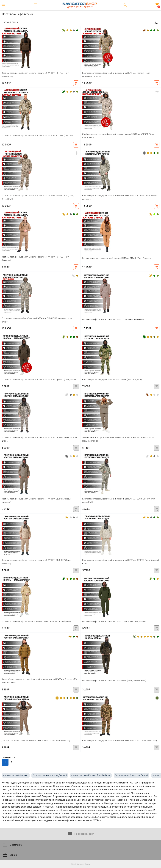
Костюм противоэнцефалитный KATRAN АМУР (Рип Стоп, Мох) (112, 379)
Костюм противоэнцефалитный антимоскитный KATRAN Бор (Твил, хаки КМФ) (119, 741)
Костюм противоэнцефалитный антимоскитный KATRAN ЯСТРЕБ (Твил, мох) (38, 135)
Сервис (10, 855)
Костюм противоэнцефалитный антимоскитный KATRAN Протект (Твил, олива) (39, 379)
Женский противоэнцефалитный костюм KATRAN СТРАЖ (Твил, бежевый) (117, 258)
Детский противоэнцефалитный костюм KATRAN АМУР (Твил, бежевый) (36, 741)
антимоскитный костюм (16, 775)
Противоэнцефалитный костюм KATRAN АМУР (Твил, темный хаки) (114, 680)
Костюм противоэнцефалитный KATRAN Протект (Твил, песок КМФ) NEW (36, 621)
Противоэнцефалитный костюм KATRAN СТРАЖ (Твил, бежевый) (113, 319)
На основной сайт (80, 834)
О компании (12, 845)
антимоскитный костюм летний (132, 775)
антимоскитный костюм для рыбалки (91, 775)
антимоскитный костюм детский (50, 775)
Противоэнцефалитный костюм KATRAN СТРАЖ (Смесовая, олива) (114, 621)
